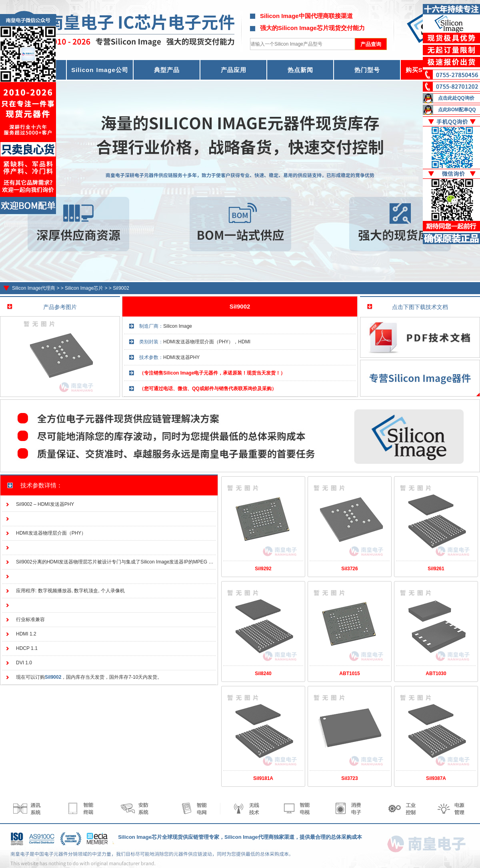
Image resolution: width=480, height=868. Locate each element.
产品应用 (234, 70)
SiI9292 (263, 569)
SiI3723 (349, 778)
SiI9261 (436, 569)
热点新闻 (300, 70)
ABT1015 (349, 674)
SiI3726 (349, 569)
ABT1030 (436, 674)
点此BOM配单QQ (457, 110)
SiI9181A (263, 778)
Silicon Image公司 (100, 70)
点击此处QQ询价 (456, 98)
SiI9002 (121, 288)
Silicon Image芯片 (84, 288)
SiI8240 (263, 674)
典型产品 (167, 70)
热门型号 (367, 70)
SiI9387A (436, 778)
